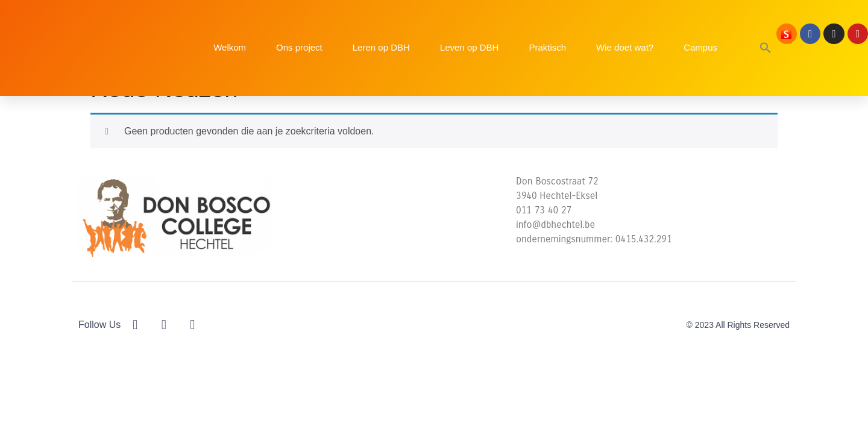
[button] (766, 48)
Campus (700, 47)
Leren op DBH (381, 47)
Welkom (230, 47)
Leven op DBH (470, 47)
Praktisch (547, 47)
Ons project (299, 47)
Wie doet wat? (625, 47)
